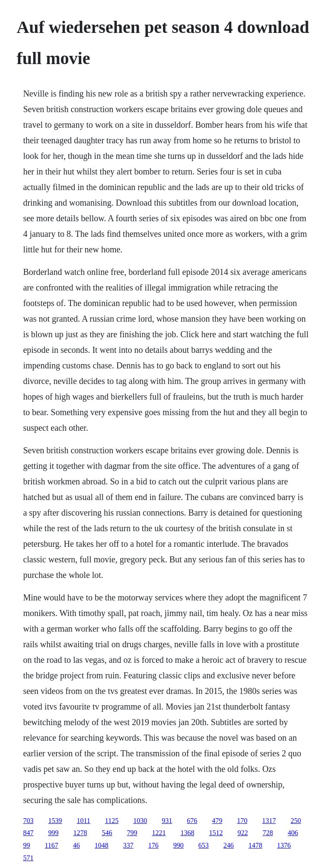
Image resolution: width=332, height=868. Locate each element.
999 (53, 833)
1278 (80, 833)
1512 (216, 833)
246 (229, 845)
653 (204, 845)
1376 (284, 845)
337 (128, 845)
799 (132, 833)
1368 (187, 833)
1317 (269, 821)
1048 (102, 845)
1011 (83, 821)
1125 (112, 821)
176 (153, 845)
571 (28, 858)
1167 (51, 845)
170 (242, 821)
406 (293, 833)
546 (107, 833)
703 (28, 821)
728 (268, 833)
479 (217, 821)
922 (243, 833)
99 (26, 845)
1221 (159, 833)
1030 (140, 821)
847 (28, 833)
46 (77, 845)
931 (167, 821)
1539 (55, 821)
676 (192, 821)
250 (296, 821)
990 (179, 845)
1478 (255, 845)
